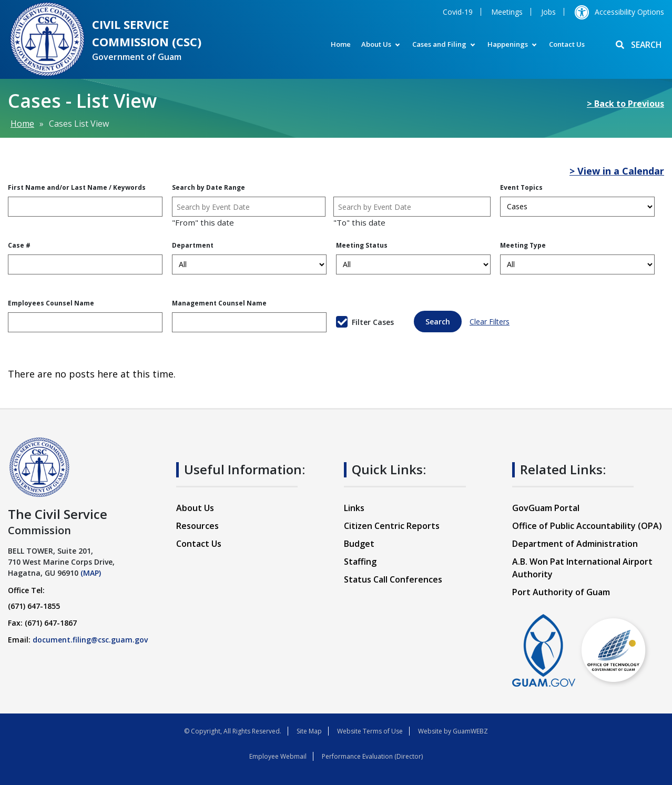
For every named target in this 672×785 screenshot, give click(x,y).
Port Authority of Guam (561, 592)
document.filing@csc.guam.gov (90, 640)
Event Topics (521, 187)
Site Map (309, 731)
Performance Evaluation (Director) (372, 756)
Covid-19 (458, 12)
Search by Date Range (208, 187)
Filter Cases (373, 323)
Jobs (548, 12)
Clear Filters (490, 322)
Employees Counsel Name (51, 303)
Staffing (360, 562)
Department (193, 245)
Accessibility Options (619, 12)
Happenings (506, 44)
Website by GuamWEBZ (453, 731)
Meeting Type (523, 245)
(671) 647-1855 (34, 606)
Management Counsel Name (219, 303)
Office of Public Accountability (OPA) (587, 526)
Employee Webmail (278, 756)
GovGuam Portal (546, 508)
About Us (375, 44)
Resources (197, 526)
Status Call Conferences (393, 579)
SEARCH (638, 45)
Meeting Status (362, 245)
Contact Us (565, 44)
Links (354, 508)
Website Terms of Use (370, 731)
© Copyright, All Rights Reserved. (233, 731)
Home (339, 44)
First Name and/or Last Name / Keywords (77, 187)
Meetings (507, 12)
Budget (359, 544)
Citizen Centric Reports (392, 526)
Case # (19, 245)
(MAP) (91, 573)
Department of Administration (575, 544)
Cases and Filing (438, 44)
